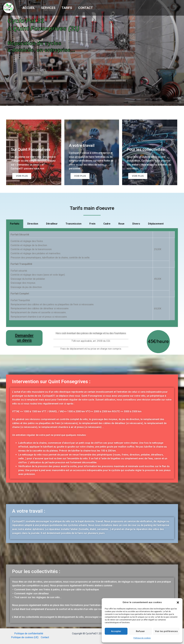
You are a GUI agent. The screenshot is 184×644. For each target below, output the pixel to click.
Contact (85, 8)
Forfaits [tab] (15, 224)
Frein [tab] (92, 224)
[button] (178, 602)
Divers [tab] (136, 224)
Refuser (140, 631)
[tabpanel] (92, 278)
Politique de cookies (142, 638)
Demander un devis (24, 338)
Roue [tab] (121, 224)
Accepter (116, 631)
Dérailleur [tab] (52, 224)
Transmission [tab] (73, 224)
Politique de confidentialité (29, 634)
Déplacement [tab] (156, 224)
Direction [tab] (33, 224)
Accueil (29, 8)
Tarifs (67, 8)
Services (48, 8)
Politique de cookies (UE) (25, 637)
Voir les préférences (166, 631)
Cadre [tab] (107, 224)
